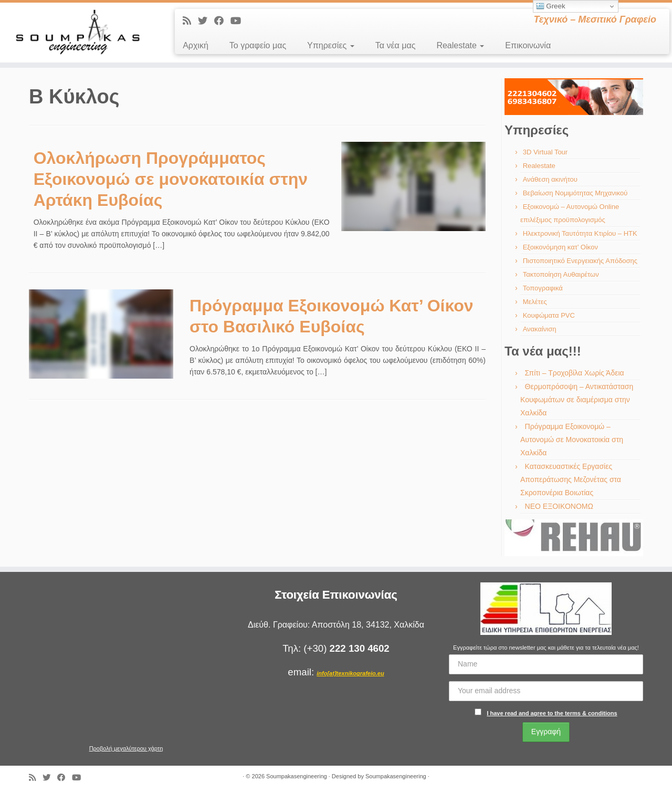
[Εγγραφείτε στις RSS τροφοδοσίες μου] (190, 21)
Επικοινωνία (528, 45)
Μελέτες (535, 302)
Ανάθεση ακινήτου (550, 179)
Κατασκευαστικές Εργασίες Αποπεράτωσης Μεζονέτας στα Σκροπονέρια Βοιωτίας (571, 479)
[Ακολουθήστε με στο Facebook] (222, 21)
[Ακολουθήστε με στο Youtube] (239, 21)
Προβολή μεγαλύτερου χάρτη (126, 748)
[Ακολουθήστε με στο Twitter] (206, 21)
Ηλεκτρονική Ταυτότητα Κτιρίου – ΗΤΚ (580, 233)
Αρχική (196, 45)
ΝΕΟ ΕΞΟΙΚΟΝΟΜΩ (559, 506)
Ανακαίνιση (540, 329)
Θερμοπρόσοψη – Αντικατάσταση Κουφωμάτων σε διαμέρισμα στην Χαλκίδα (577, 400)
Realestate (460, 45)
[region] (574, 97)
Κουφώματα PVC (549, 315)
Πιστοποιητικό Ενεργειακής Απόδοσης (580, 261)
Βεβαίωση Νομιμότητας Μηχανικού (575, 193)
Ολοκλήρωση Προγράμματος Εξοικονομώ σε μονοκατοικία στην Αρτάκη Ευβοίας (171, 179)
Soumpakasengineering (297, 776)
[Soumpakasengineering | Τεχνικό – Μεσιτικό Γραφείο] (77, 33)
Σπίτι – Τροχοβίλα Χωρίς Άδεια (575, 373)
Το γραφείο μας (258, 45)
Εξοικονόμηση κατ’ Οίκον (560, 247)
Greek (551, 6)
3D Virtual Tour (545, 152)
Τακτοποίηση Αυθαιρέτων (561, 274)
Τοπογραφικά (543, 288)
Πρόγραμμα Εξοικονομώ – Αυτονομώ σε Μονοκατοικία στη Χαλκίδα (572, 440)
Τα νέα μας (396, 45)
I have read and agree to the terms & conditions (552, 713)
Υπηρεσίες (331, 45)
